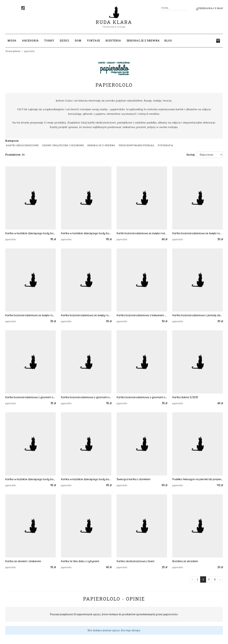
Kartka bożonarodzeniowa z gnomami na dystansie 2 (142, 397)
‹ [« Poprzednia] (192, 579)
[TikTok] (23, 8)
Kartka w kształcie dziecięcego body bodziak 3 (86, 233)
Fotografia (165, 145)
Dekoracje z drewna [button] (143, 41)
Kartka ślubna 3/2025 (185, 397)
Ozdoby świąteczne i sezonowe (63, 145)
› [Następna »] (220, 579)
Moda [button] (12, 41)
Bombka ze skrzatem (185, 561)
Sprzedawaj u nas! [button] (210, 8)
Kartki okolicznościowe (22, 145)
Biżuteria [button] (113, 41)
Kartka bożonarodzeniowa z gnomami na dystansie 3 (86, 397)
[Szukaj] (186, 8)
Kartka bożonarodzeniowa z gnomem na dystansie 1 (30, 397)
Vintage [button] (93, 41)
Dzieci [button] (64, 41)
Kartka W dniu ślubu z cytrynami (80, 561)
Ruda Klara (114, 19)
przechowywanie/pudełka (137, 145)
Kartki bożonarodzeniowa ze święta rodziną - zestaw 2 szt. (142, 233)
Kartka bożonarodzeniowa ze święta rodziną (198, 233)
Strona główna (13, 51)
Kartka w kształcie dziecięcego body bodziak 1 (30, 479)
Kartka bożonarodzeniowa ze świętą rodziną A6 (86, 315)
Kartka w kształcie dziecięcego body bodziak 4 (30, 233)
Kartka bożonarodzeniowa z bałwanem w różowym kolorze (142, 315)
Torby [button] (49, 41)
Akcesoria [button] (30, 41)
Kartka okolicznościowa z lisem (135, 561)
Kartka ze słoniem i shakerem (23, 561)
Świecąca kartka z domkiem (133, 479)
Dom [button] (78, 41)
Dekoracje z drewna (101, 145)
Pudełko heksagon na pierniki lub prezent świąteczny (198, 479)
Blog (168, 41)
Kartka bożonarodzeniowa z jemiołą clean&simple (198, 315)
